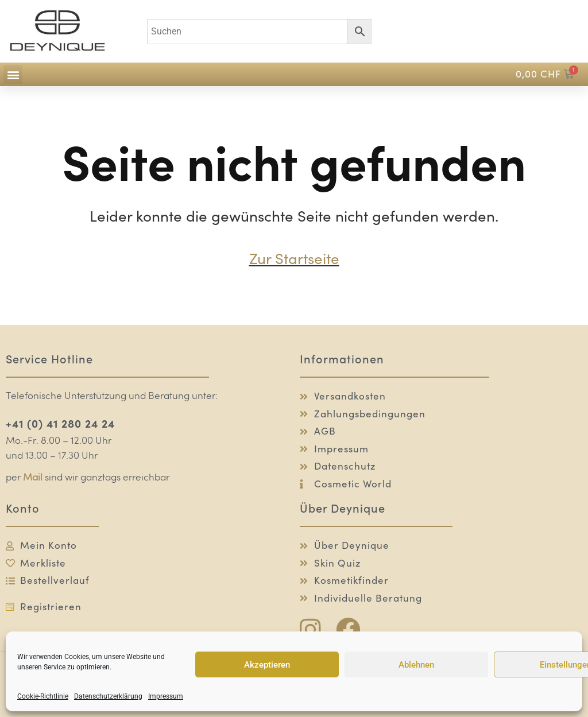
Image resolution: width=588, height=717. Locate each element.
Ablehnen (416, 665)
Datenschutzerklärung (108, 696)
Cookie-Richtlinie (43, 696)
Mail (33, 478)
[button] (13, 74)
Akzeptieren (267, 665)
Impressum (166, 696)
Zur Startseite (294, 259)
